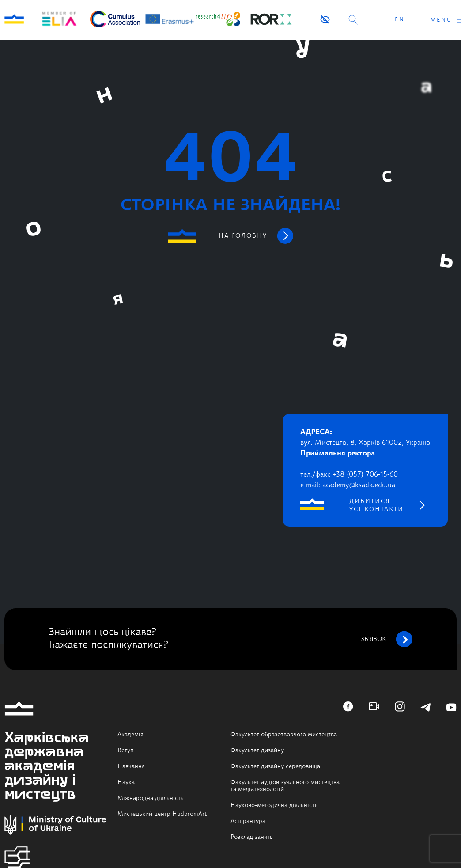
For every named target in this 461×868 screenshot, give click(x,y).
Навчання (131, 766)
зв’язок (387, 639)
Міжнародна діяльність (151, 798)
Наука (126, 782)
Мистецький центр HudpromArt (162, 814)
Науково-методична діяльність (274, 805)
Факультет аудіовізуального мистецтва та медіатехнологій (285, 786)
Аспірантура (248, 821)
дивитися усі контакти (376, 505)
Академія (130, 735)
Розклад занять (252, 837)
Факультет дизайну (257, 750)
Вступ (126, 750)
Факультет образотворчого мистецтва (284, 735)
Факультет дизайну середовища (275, 766)
